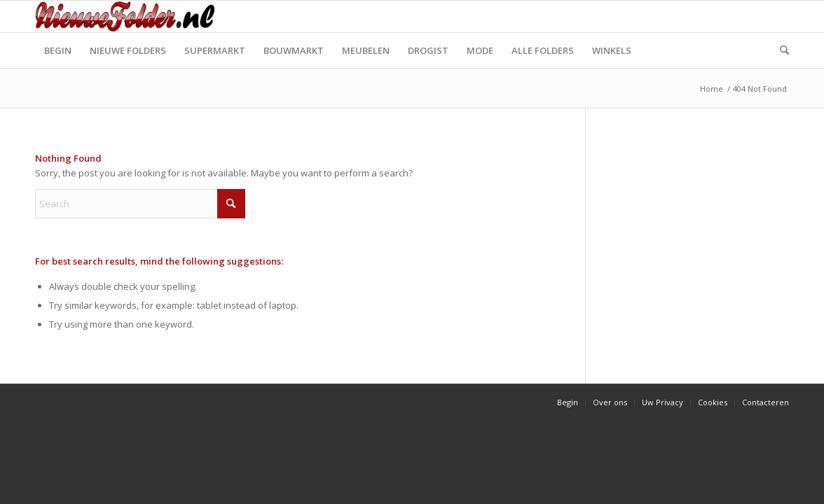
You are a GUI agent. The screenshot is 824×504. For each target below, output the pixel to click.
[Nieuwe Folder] (129, 16)
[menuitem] (58, 50)
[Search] (780, 50)
